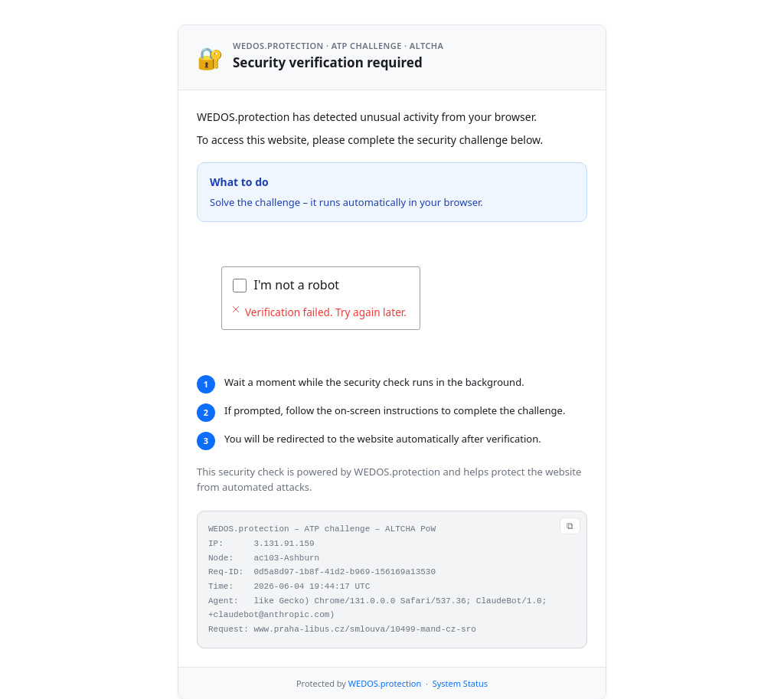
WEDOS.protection (385, 683)
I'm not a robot (297, 285)
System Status (460, 683)
